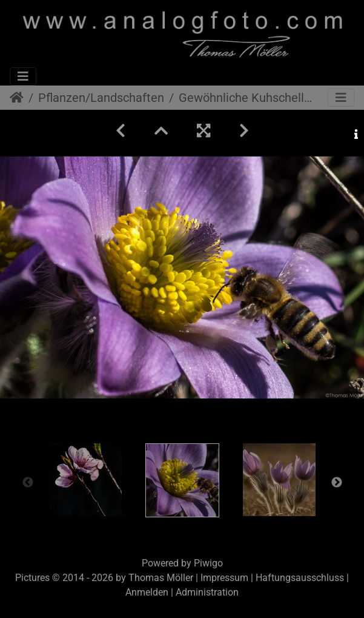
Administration (207, 592)
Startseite (17, 98)
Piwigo (208, 563)
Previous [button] (28, 483)
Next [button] (337, 483)
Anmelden (147, 592)
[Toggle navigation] (23, 76)
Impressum (224, 578)
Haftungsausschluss (300, 578)
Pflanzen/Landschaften (101, 98)
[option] (85, 480)
